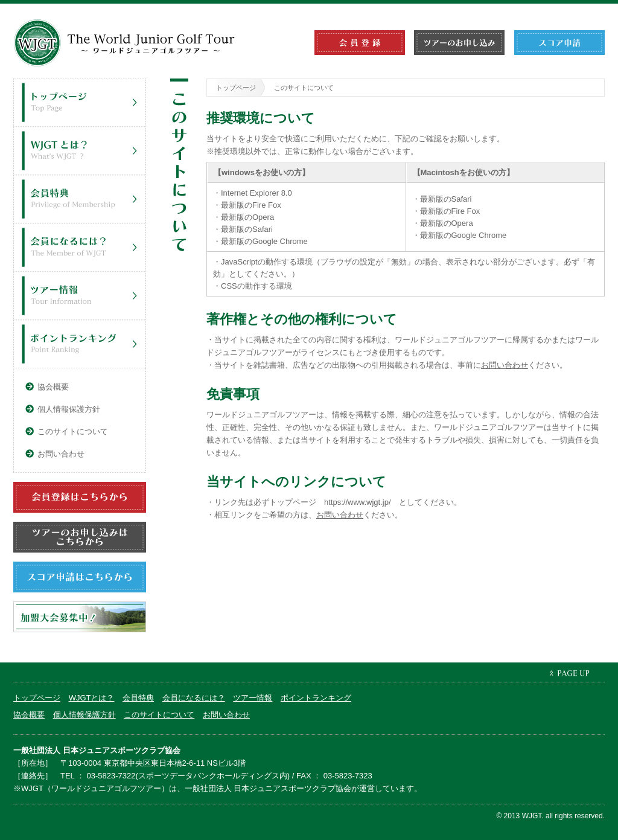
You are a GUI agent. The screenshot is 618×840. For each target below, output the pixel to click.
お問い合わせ (505, 365)
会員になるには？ (83, 248)
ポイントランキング (83, 344)
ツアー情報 (83, 296)
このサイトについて (73, 431)
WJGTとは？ (83, 151)
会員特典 (83, 199)
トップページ (236, 88)
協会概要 (53, 387)
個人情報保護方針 (69, 409)
